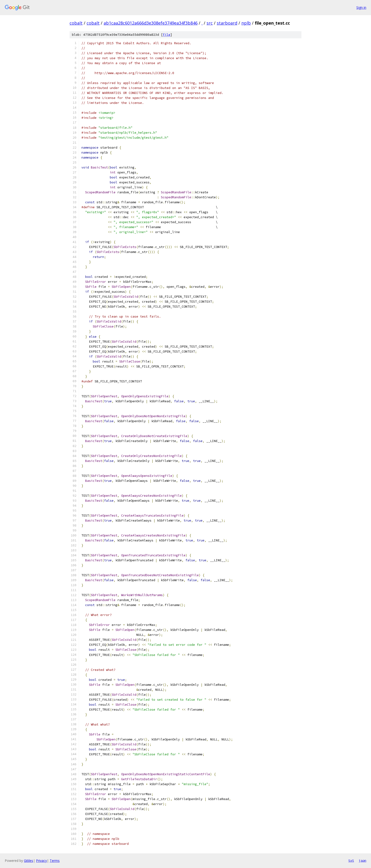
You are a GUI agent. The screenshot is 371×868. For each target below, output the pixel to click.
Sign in (361, 7)
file (167, 35)
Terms (55, 861)
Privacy (41, 861)
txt (351, 860)
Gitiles (29, 861)
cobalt (76, 23)
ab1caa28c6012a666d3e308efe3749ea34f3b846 (151, 23)
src (210, 23)
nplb (246, 23)
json (362, 860)
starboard (227, 23)
